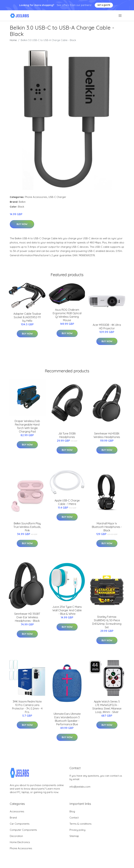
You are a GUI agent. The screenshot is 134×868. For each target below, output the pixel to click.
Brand (13, 818)
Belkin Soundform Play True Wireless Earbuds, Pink (27, 527)
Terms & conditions (81, 824)
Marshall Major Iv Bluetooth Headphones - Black (107, 527)
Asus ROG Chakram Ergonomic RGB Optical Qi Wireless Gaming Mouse (67, 315)
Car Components (20, 824)
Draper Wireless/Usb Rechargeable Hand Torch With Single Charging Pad (27, 426)
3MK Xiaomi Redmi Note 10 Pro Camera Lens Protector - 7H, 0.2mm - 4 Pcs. (27, 707)
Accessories (17, 811)
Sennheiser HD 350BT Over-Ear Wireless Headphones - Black (27, 617)
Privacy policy (77, 830)
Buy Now (22, 224)
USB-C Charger (57, 197)
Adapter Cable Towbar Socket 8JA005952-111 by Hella (27, 317)
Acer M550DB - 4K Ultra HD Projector (107, 327)
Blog (72, 811)
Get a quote (104, 5)
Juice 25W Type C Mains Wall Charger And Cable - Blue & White (67, 610)
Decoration (16, 836)
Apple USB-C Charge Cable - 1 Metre (67, 502)
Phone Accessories (36, 197)
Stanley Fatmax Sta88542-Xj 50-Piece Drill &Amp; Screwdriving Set (107, 622)
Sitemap (74, 836)
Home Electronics (20, 842)
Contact (74, 818)
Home (13, 40)
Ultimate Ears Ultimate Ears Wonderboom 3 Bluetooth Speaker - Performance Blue (67, 719)
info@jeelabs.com (80, 787)
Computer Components (23, 830)
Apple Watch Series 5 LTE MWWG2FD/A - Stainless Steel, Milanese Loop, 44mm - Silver (107, 707)
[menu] (120, 16)
